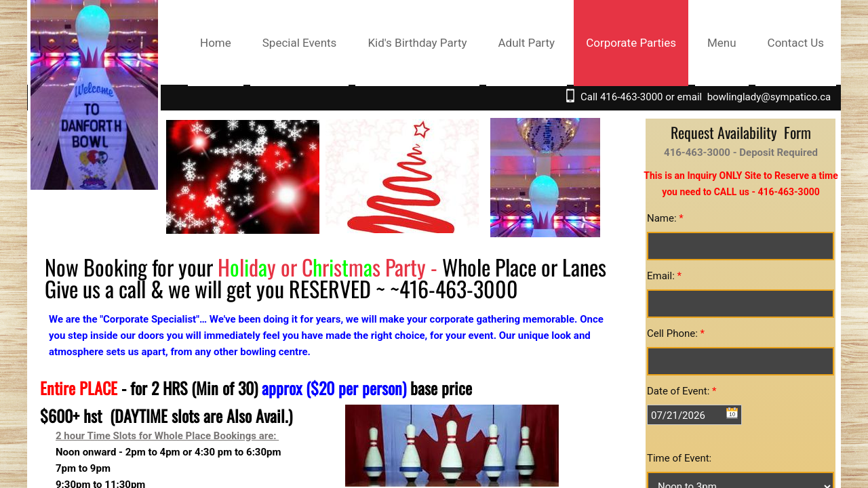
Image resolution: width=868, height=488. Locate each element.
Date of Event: (682, 391)
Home (216, 43)
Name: (665, 218)
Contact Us (796, 43)
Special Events (300, 43)
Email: (664, 276)
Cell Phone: (676, 333)
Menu (722, 43)
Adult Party (527, 43)
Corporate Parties (631, 43)
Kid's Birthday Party (417, 43)
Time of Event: (679, 458)
